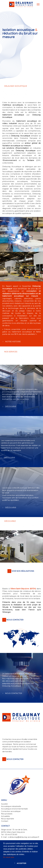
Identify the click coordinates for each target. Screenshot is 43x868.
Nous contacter (15, 759)
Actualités (5, 816)
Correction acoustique (11, 811)
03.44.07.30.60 (11, 834)
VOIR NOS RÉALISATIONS (23, 571)
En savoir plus (9, 857)
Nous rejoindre (8, 819)
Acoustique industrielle (11, 806)
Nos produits (7, 814)
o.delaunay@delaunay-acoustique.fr (24, 837)
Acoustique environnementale (14, 809)
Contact (5, 821)
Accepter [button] (21, 863)
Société (4, 804)
